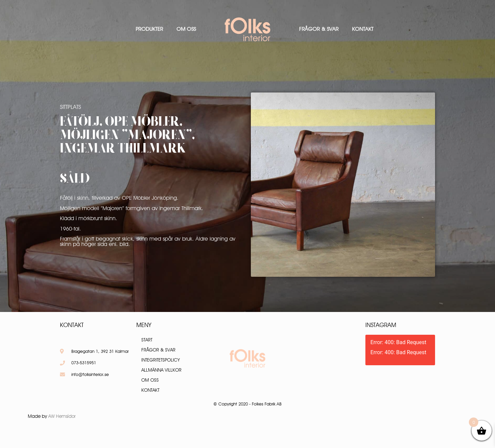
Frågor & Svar (319, 29)
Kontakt (363, 29)
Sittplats (70, 107)
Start (147, 340)
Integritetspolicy (161, 360)
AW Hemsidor (62, 416)
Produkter (149, 29)
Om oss (186, 29)
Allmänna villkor (161, 370)
